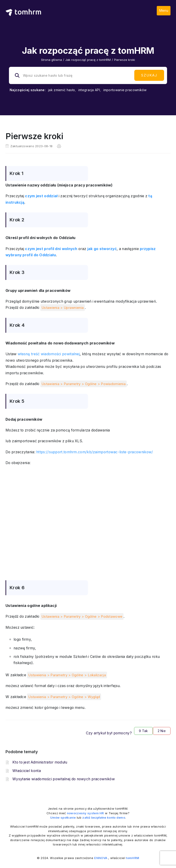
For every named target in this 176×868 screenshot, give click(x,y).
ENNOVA (101, 858)
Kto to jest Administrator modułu (40, 762)
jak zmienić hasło (62, 90)
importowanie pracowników (125, 90)
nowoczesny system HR (85, 813)
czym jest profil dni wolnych (51, 249)
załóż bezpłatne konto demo (104, 817)
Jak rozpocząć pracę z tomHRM (88, 60)
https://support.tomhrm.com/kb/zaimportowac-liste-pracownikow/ (95, 452)
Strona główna (51, 60)
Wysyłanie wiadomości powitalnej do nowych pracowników (64, 779)
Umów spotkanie (63, 817)
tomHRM (133, 858)
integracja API (89, 90)
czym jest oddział (41, 196)
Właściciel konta (27, 771)
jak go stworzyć (102, 249)
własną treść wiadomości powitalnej (49, 354)
